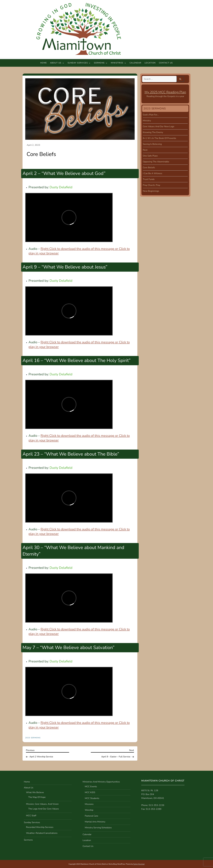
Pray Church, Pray (151, 185)
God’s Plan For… (151, 115)
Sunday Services (79, 63)
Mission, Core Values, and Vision (42, 804)
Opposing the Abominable (156, 162)
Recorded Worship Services (40, 827)
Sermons (101, 63)
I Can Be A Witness (153, 173)
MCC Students (92, 798)
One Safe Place (150, 156)
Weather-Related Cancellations (42, 833)
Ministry (147, 121)
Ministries (119, 63)
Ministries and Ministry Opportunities (101, 782)
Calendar (135, 63)
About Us (57, 63)
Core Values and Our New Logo (159, 126)
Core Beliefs (149, 168)
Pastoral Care (91, 816)
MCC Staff (31, 816)
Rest (145, 150)
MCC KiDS (90, 792)
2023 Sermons (33, 738)
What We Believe (35, 792)
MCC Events (91, 787)
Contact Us (166, 63)
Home (44, 63)
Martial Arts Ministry (95, 822)
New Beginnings (151, 191)
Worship (89, 810)
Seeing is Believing (152, 144)
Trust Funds (149, 179)
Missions (89, 804)
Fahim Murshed (139, 864)
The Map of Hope (37, 797)
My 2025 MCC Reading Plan (165, 92)
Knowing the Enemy (153, 132)
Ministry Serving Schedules (98, 828)
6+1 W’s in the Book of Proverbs (159, 138)
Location (150, 63)
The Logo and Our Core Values (44, 809)
